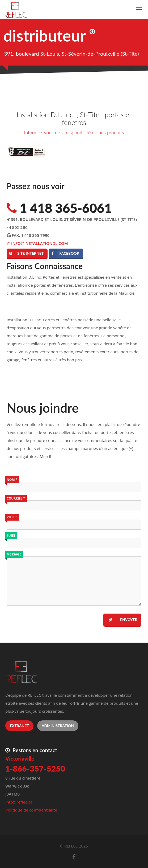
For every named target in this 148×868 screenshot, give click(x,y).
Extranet (19, 726)
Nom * (12, 480)
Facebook (64, 253)
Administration (58, 726)
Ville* (12, 517)
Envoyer (120, 620)
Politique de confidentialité (31, 810)
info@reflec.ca (19, 802)
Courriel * (16, 498)
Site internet (25, 253)
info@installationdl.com (37, 243)
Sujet (11, 536)
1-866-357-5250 (35, 768)
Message (14, 554)
